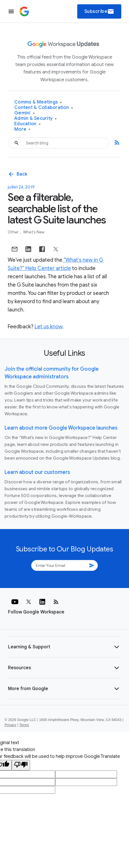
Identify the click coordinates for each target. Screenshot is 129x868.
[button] (64, 647)
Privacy (10, 725)
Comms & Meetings (38, 102)
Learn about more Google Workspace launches (61, 428)
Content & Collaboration (44, 108)
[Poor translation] (21, 765)
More (22, 129)
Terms (24, 725)
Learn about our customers (37, 472)
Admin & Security (36, 119)
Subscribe (99, 11)
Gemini (24, 113)
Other (14, 232)
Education (27, 124)
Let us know (48, 327)
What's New (34, 232)
